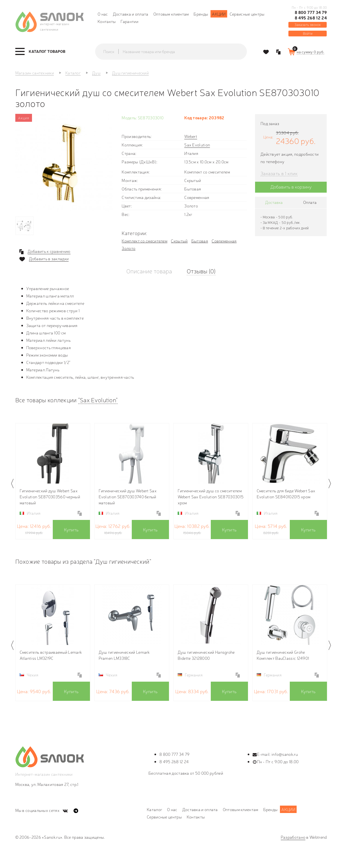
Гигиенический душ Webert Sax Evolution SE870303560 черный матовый (50, 497)
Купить (71, 529)
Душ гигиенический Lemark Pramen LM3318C (124, 655)
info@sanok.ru (285, 754)
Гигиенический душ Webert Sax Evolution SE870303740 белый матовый (128, 497)
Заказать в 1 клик (279, 173)
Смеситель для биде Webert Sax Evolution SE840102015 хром (286, 494)
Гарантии (129, 21)
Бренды (201, 14)
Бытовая (200, 241)
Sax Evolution (197, 145)
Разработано (293, 837)
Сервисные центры (247, 14)
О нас (103, 14)
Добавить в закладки (49, 259)
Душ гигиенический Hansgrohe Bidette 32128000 (206, 655)
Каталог (154, 809)
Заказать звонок (308, 24)
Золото (128, 248)
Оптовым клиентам (171, 14)
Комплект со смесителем (144, 241)
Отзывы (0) (201, 271)
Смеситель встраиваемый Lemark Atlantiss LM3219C (51, 655)
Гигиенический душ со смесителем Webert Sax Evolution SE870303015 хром (211, 497)
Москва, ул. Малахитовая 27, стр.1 (47, 784)
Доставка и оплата (131, 14)
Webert (191, 136)
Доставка (274, 202)
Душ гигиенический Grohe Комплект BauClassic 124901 (283, 655)
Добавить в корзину (291, 186)
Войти (308, 33)
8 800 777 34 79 (311, 12)
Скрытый (179, 241)
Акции (219, 14)
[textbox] (176, 51)
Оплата (310, 202)
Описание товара (149, 271)
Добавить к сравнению (49, 251)
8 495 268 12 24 (311, 18)
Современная (224, 241)
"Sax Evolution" (98, 400)
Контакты (107, 21)
